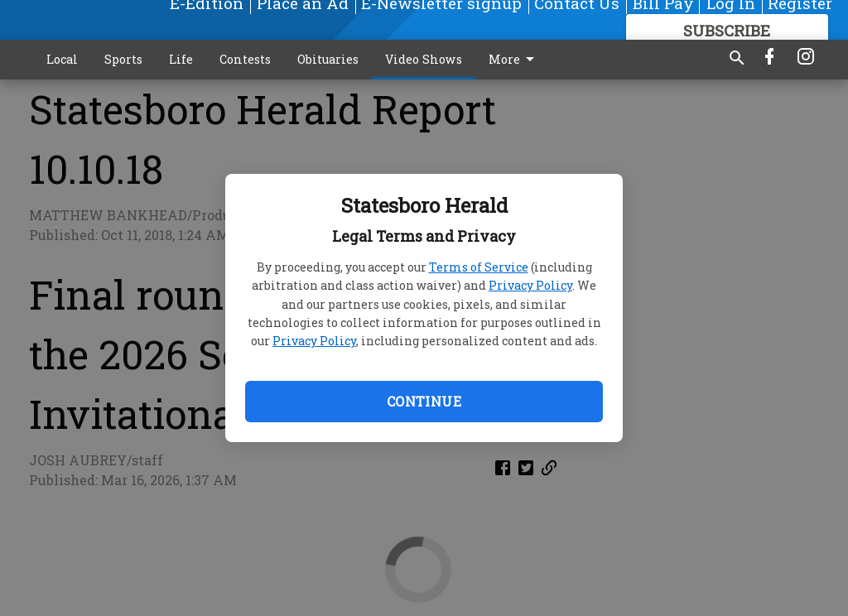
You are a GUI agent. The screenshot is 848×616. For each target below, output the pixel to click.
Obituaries (328, 59)
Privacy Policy (530, 285)
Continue (424, 401)
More (514, 60)
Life (181, 59)
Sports (123, 59)
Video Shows (424, 59)
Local (62, 59)
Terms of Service (479, 267)
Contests (245, 59)
